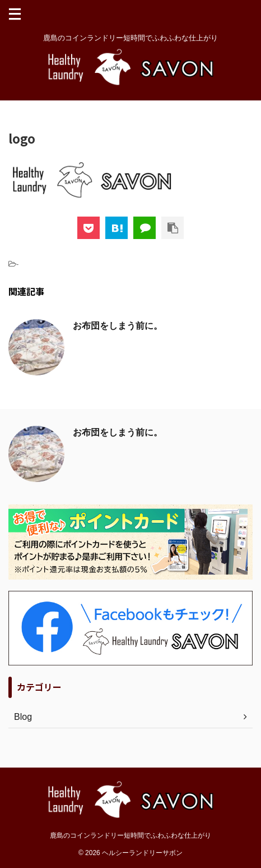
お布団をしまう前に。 (118, 326)
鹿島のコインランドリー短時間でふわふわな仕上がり (130, 835)
